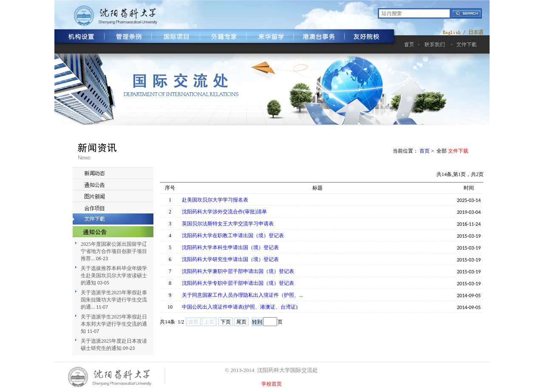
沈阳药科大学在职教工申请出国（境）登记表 (233, 236)
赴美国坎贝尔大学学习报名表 (215, 200)
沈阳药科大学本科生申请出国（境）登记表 (230, 247)
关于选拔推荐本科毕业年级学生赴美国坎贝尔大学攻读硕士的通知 (114, 276)
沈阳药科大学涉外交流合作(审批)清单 (224, 212)
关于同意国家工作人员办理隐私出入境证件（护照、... (242, 295)
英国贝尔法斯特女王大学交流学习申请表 (228, 224)
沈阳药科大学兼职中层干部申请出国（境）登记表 (238, 271)
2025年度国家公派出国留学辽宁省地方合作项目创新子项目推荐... (114, 251)
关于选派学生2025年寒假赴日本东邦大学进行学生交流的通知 (114, 324)
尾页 (241, 322)
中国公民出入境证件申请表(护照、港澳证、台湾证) (240, 307)
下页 (226, 322)
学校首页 (272, 384)
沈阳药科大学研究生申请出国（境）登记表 (230, 259)
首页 (425, 151)
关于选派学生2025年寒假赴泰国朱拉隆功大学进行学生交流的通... (114, 300)
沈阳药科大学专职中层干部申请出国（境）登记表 (238, 283)
